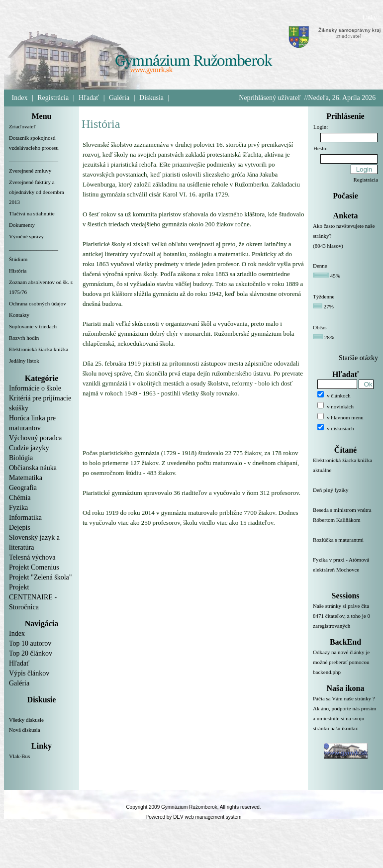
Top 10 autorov (30, 643)
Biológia (21, 458)
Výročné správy (26, 236)
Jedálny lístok (24, 361)
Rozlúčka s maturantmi (345, 546)
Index (20, 98)
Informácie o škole (35, 388)
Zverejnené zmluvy (30, 171)
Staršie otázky (358, 358)
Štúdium (18, 259)
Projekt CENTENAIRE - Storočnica (33, 597)
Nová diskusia (25, 730)
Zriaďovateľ (22, 126)
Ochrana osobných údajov (38, 303)
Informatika (25, 518)
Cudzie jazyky (29, 448)
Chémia (20, 498)
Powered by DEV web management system (194, 817)
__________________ (34, 159)
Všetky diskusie (26, 720)
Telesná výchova (32, 557)
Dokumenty (22, 225)
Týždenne (324, 296)
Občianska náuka (33, 468)
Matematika (26, 478)
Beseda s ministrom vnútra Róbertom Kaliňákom (345, 521)
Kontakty (19, 315)
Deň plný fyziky (345, 496)
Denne (320, 266)
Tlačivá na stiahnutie (32, 213)
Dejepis (20, 528)
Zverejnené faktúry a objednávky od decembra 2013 (37, 192)
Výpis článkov (29, 673)
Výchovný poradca (35, 438)
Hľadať (89, 98)
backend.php (327, 672)
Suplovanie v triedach (33, 326)
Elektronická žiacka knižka (39, 349)
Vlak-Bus (19, 756)
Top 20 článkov (31, 653)
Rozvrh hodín (24, 338)
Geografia (23, 488)
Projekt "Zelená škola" (41, 577)
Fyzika (18, 508)
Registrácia (53, 98)
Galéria (119, 98)
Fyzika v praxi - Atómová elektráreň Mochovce (345, 571)
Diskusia (151, 98)
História (18, 271)
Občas (320, 327)
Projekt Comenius (34, 567)
